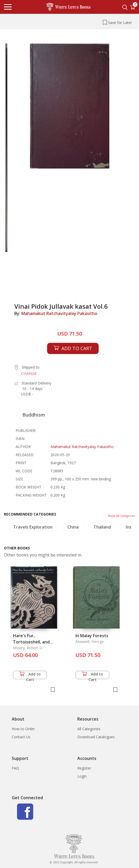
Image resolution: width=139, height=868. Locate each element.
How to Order (23, 729)
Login (82, 776)
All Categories (89, 729)
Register (84, 768)
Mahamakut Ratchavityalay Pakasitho (59, 313)
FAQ (15, 768)
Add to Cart (30, 675)
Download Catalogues (96, 737)
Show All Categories (121, 516)
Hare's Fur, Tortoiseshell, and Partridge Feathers (32, 642)
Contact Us (21, 737)
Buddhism (34, 415)
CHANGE (29, 373)
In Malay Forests (92, 636)
